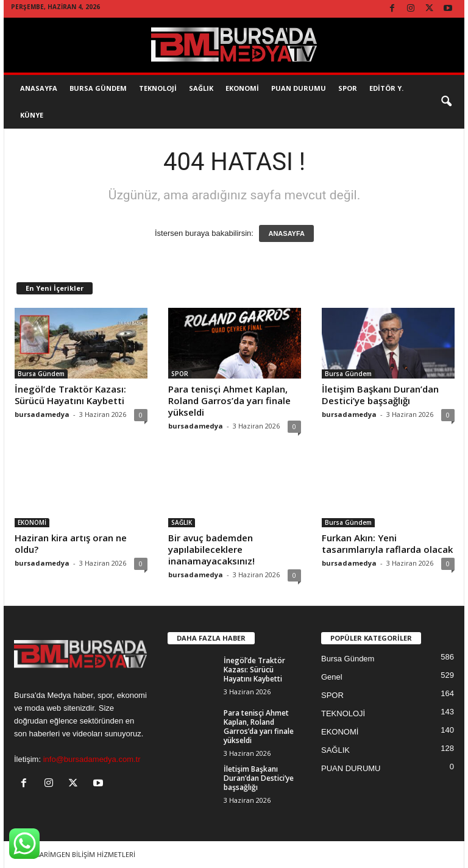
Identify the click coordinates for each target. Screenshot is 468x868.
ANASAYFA (286, 233)
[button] (446, 102)
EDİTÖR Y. (386, 88)
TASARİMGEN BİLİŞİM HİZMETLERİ (81, 854)
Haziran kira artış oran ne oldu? (71, 543)
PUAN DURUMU (351, 768)
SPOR (348, 88)
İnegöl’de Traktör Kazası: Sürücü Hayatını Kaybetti (70, 395)
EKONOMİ (242, 88)
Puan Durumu (299, 88)
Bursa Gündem (98, 88)
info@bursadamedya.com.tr (92, 759)
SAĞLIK (201, 88)
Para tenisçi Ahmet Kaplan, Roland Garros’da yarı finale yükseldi (229, 400)
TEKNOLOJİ (158, 88)
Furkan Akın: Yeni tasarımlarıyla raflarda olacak (387, 543)
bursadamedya (42, 414)
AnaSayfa (39, 88)
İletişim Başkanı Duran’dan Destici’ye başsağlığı (380, 395)
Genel (332, 677)
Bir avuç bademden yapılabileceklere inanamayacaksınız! (211, 549)
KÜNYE (32, 115)
